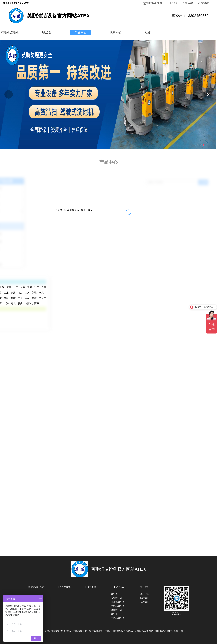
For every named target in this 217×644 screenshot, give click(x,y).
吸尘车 (114, 614)
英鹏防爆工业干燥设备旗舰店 (88, 631)
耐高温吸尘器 (118, 602)
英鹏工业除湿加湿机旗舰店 (119, 631)
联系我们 (115, 32)
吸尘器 (47, 32)
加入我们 (144, 602)
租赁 (148, 32)
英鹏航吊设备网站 (144, 631)
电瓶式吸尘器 (118, 606)
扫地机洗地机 (10, 32)
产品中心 (80, 32)
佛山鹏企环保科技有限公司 (169, 631)
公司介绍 (144, 594)
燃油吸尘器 (117, 610)
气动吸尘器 (117, 598)
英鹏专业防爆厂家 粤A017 (58, 631)
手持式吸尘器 (118, 618)
